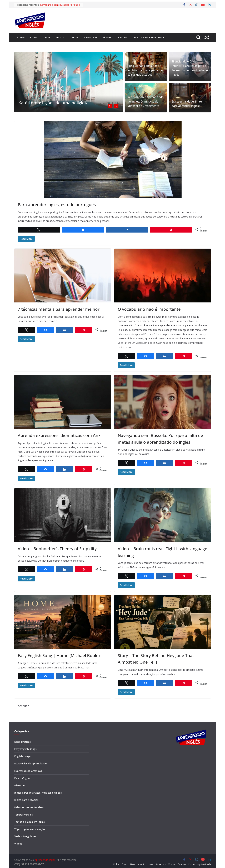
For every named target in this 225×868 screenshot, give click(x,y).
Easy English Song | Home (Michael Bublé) (59, 655)
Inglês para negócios (26, 800)
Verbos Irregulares (25, 836)
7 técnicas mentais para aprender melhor (59, 309)
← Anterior (22, 706)
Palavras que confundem (29, 807)
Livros (74, 37)
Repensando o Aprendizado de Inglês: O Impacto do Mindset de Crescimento (146, 101)
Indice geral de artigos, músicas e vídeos (38, 793)
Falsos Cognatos (24, 778)
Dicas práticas (22, 742)
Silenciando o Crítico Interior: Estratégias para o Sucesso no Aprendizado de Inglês (190, 68)
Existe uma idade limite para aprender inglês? (187, 104)
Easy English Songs (25, 749)
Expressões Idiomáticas (28, 771)
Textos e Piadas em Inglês (29, 822)
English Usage (22, 756)
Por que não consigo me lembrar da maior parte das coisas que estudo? (145, 70)
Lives (47, 37)
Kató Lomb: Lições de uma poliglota (54, 103)
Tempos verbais (24, 815)
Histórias (20, 785)
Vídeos (107, 37)
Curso (34, 37)
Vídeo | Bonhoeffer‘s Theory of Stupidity (57, 549)
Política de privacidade (149, 37)
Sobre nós (90, 37)
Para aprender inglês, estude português (57, 204)
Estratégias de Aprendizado (31, 763)
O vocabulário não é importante (149, 309)
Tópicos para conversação (30, 829)
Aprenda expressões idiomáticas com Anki (60, 435)
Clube (21, 37)
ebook (60, 37)
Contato (123, 37)
